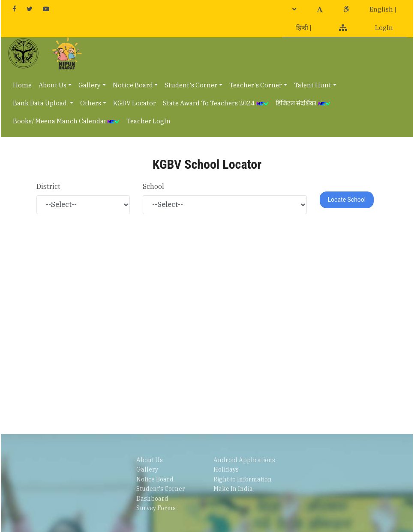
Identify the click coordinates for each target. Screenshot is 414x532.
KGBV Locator (135, 103)
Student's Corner (191, 85)
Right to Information (243, 479)
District (48, 186)
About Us (52, 85)
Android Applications (244, 460)
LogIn (384, 28)
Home (22, 85)
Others (91, 103)
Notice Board (133, 85)
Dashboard (152, 499)
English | (383, 9)
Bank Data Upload (40, 103)
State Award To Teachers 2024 (216, 103)
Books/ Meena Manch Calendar (66, 121)
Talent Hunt (313, 85)
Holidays (226, 469)
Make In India (233, 489)
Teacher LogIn (148, 121)
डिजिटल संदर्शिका (303, 103)
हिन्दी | (304, 28)
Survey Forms (156, 508)
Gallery (90, 85)
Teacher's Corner (256, 85)
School (153, 186)
